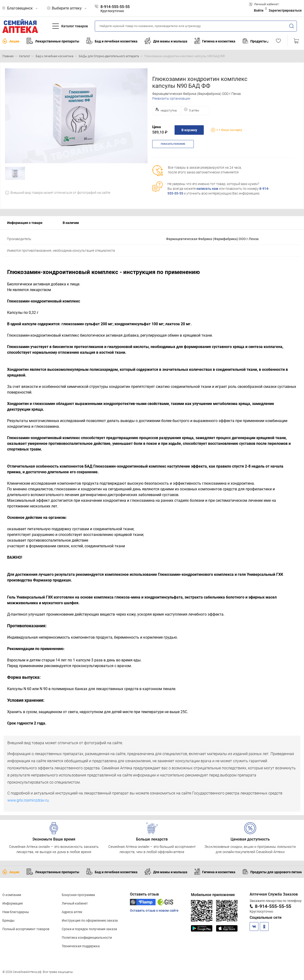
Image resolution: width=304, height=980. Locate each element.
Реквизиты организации (171, 98)
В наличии (71, 223)
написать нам (207, 189)
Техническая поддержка (81, 946)
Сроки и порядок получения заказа (89, 929)
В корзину (189, 130)
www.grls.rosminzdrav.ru (28, 800)
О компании (12, 895)
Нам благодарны (16, 912)
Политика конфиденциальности (87, 938)
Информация (13, 903)
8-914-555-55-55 (273, 906)
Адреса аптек (72, 912)
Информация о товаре (25, 223)
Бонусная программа (78, 895)
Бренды (8, 920)
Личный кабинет (75, 903)
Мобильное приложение (213, 895)
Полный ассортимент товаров (26, 929)
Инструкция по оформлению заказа (90, 920)
